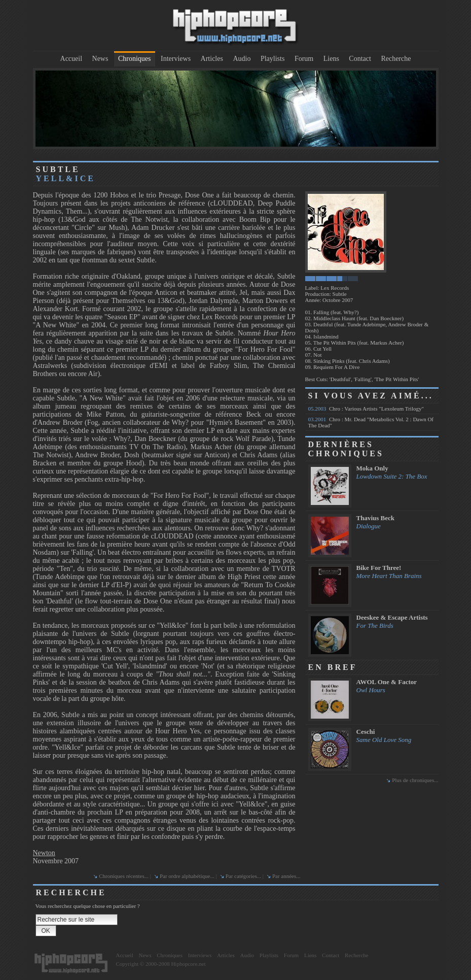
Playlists (273, 59)
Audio (242, 59)
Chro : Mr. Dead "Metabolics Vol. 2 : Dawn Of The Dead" (371, 422)
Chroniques (135, 59)
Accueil (71, 59)
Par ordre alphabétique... (187, 876)
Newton (44, 853)
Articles (212, 59)
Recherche (396, 59)
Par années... (286, 876)
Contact (360, 59)
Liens (331, 59)
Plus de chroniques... (415, 780)
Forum (304, 59)
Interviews (176, 59)
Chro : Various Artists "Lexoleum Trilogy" (366, 409)
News (100, 59)
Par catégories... (243, 876)
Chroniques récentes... (124, 876)
